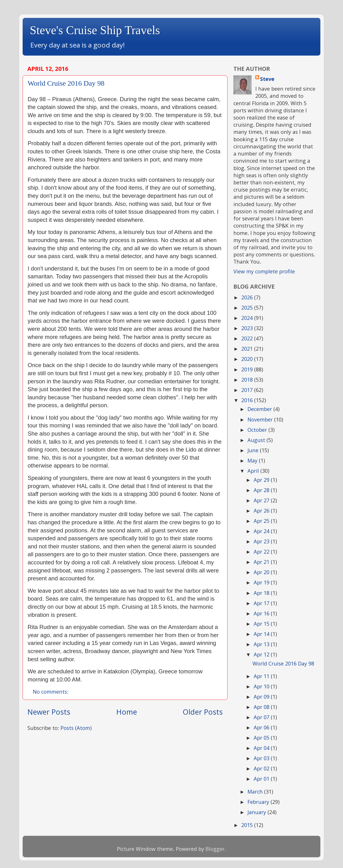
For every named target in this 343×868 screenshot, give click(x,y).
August (257, 440)
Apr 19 (262, 582)
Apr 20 (262, 572)
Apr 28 (262, 490)
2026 (248, 297)
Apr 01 (262, 779)
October (258, 430)
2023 (248, 328)
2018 (248, 380)
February (259, 802)
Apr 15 (262, 624)
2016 (248, 400)
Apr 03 (262, 758)
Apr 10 (262, 686)
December (260, 409)
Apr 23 (262, 541)
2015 (248, 825)
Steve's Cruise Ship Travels (95, 30)
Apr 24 (262, 531)
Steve (267, 79)
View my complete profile (264, 271)
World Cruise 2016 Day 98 (66, 83)
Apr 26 (262, 511)
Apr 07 (262, 717)
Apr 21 (262, 562)
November (261, 419)
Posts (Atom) (76, 728)
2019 (248, 369)
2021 (248, 349)
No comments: (51, 692)
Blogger (215, 849)
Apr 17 (262, 603)
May (253, 460)
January (257, 812)
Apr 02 (262, 768)
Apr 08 (262, 707)
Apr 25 (262, 521)
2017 (248, 390)
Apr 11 (262, 676)
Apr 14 (262, 634)
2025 (248, 308)
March (256, 792)
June (254, 450)
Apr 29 (262, 480)
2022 (248, 338)
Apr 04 (262, 748)
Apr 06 (262, 727)
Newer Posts (49, 712)
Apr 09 (262, 697)
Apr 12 (262, 654)
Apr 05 (262, 738)
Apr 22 (262, 552)
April (254, 471)
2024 (248, 318)
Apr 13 (262, 644)
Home (127, 712)
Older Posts (203, 712)
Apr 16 (262, 613)
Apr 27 (262, 500)
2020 (248, 359)
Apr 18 (262, 593)
